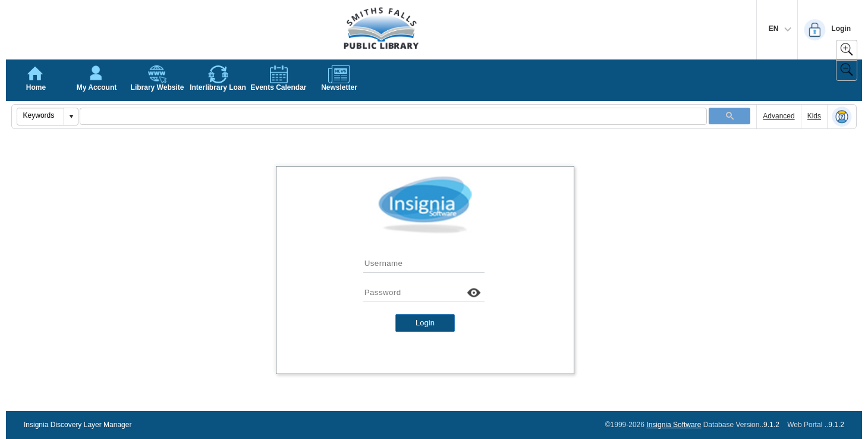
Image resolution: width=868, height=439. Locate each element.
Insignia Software (674, 425)
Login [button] (425, 323)
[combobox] (41, 115)
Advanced (779, 116)
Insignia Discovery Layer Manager (78, 425)
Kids (814, 116)
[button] (71, 117)
